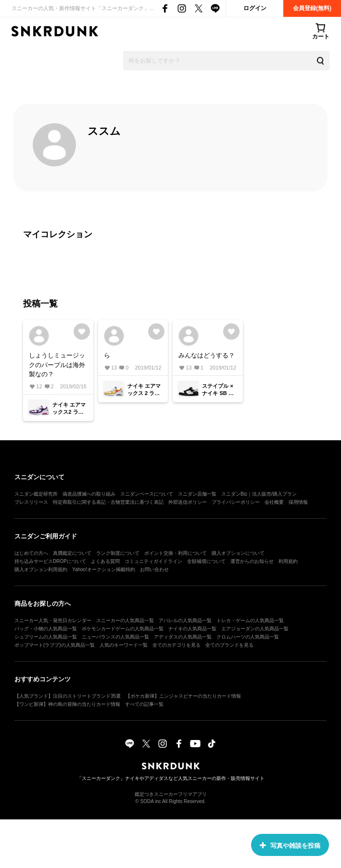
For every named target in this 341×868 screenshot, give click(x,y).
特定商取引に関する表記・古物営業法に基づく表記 (108, 502)
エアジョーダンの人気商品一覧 (255, 629)
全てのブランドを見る (229, 645)
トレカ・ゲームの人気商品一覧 (250, 620)
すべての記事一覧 (144, 704)
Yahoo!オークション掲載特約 (104, 569)
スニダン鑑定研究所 (36, 494)
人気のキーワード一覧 (124, 645)
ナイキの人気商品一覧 (192, 629)
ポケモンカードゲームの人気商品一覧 (123, 629)
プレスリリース (31, 502)
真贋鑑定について (72, 553)
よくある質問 (105, 561)
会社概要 (274, 502)
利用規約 (288, 561)
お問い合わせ (154, 569)
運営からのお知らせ (252, 561)
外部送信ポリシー (188, 502)
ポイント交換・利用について (176, 553)
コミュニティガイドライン (153, 561)
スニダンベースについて (147, 494)
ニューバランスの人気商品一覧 (115, 637)
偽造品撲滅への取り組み (89, 494)
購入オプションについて (238, 553)
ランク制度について (118, 553)
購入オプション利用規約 (41, 569)
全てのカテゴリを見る (177, 645)
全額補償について (206, 561)
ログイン (255, 8)
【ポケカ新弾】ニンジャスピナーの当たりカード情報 (183, 696)
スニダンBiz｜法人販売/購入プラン (259, 494)
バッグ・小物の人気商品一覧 (46, 629)
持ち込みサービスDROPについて (50, 561)
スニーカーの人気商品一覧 (125, 620)
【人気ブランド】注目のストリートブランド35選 (68, 696)
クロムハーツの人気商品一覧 (248, 637)
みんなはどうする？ (207, 355)
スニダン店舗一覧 (197, 494)
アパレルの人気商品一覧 (185, 620)
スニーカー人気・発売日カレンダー (53, 620)
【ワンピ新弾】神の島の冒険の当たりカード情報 (67, 704)
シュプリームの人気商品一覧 (46, 637)
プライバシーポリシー (236, 502)
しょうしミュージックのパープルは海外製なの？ (57, 365)
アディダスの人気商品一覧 (183, 637)
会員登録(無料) (312, 8)
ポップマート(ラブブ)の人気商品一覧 (55, 645)
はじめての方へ (31, 553)
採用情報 (298, 502)
